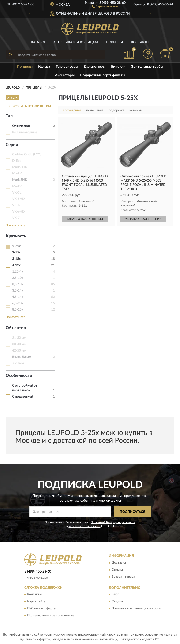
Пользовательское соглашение (51, 616)
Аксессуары (65, 75)
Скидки (117, 602)
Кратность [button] (16, 236)
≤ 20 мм (18, 363)
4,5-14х (18, 297)
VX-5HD (19, 199)
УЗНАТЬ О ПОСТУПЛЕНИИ (85, 219)
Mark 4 (17, 174)
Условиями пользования (85, 526)
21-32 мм (19, 338)
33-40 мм (19, 344)
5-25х (16, 246)
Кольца (44, 67)
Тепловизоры (67, 67)
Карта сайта (36, 602)
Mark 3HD (20, 167)
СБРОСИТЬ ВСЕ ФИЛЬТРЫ (30, 106)
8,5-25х (18, 310)
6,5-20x (18, 303)
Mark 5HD (20, 180)
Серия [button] (12, 145)
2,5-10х (18, 278)
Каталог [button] (38, 42)
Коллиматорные (25, 132)
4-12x (16, 265)
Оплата (117, 570)
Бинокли (118, 67)
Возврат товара (123, 577)
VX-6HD (19, 212)
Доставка (119, 563)
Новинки (114, 42)
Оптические (21, 126)
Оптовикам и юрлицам (76, 42)
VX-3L (17, 193)
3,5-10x (18, 284)
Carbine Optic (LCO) (27, 154)
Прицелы (25, 67)
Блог (115, 595)
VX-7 (16, 218)
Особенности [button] (19, 376)
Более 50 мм (22, 357)
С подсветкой (23, 397)
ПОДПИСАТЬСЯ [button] (133, 512)
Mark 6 (17, 186)
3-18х (16, 259)
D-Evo (17, 161)
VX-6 (16, 205)
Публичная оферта (41, 609)
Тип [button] (9, 116)
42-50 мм (19, 351)
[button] (105, 6)
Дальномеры (95, 67)
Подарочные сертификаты (103, 75)
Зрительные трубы (147, 67)
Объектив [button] (16, 328)
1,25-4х (18, 272)
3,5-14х (18, 291)
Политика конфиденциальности (136, 609)
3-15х (16, 253)
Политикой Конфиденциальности (113, 522)
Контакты (140, 42)
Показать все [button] (15, 225)
